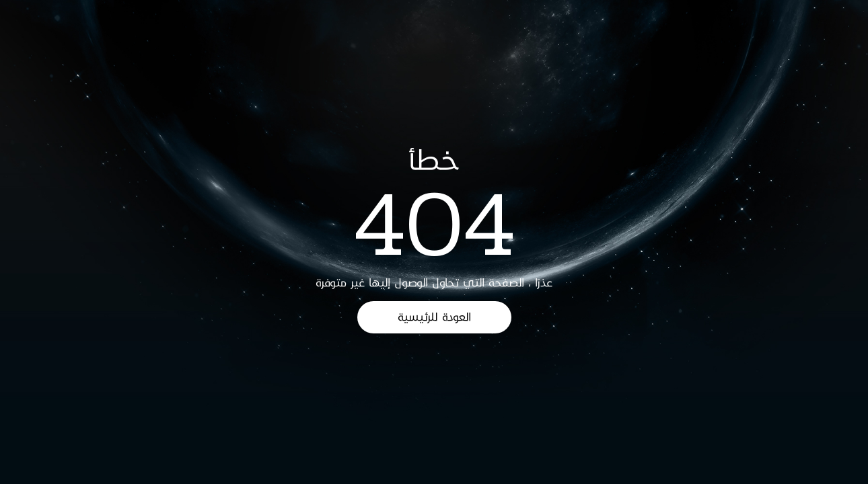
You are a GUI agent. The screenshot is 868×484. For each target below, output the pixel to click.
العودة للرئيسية (434, 317)
